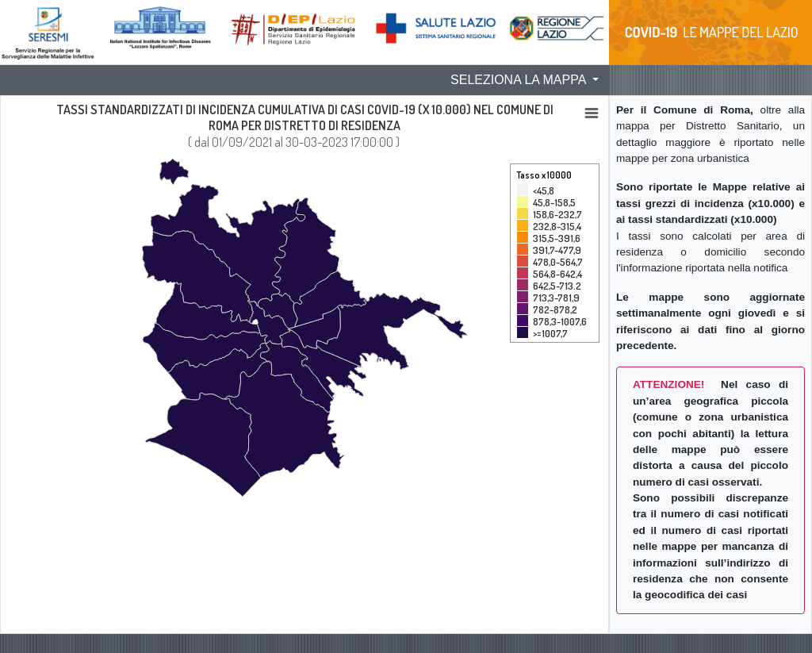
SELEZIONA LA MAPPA (520, 80)
